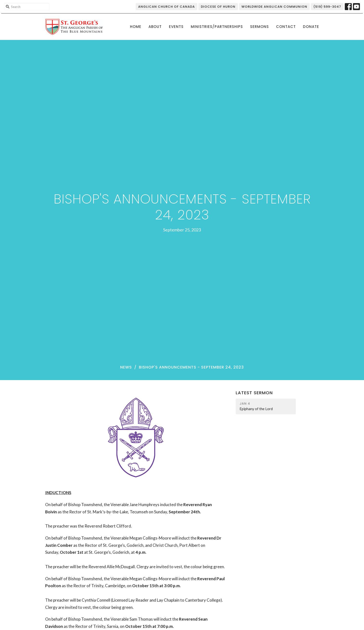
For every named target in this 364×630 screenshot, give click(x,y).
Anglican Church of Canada (167, 7)
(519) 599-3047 (327, 7)
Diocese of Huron (218, 7)
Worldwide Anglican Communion (274, 7)
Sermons (259, 27)
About (155, 27)
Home (136, 27)
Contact (286, 27)
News (126, 367)
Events (176, 27)
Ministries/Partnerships (217, 27)
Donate (311, 27)
